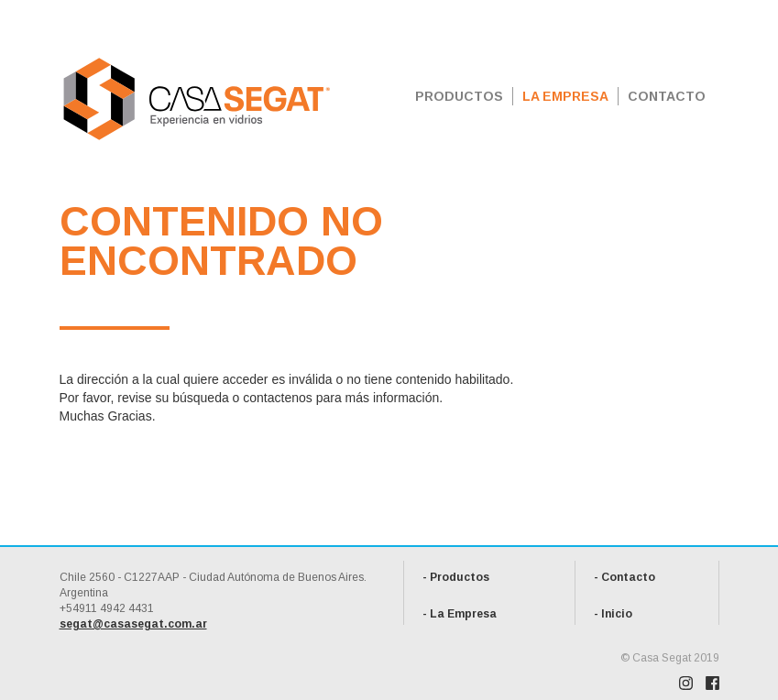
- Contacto (625, 577)
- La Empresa (460, 614)
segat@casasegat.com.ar (133, 624)
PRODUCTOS (459, 96)
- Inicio (613, 614)
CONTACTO (667, 96)
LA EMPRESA (565, 96)
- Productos (456, 577)
